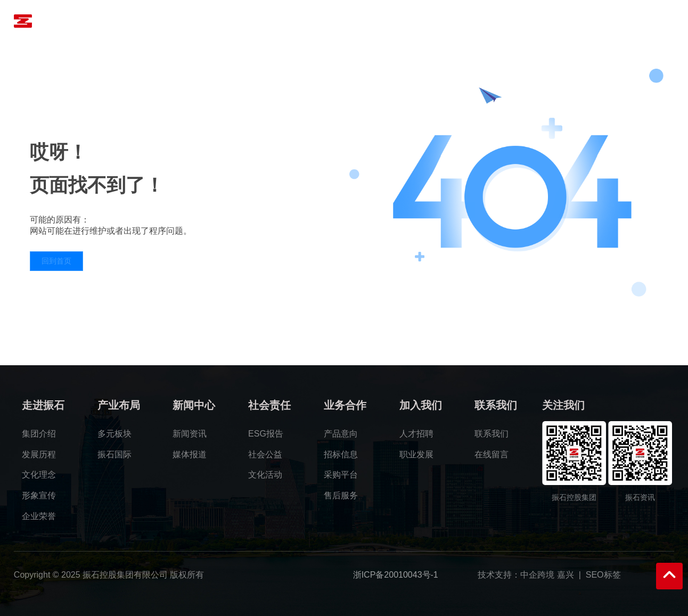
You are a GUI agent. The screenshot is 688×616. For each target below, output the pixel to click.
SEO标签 (603, 575)
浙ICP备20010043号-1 (396, 575)
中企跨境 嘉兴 (547, 575)
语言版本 (643, 21)
